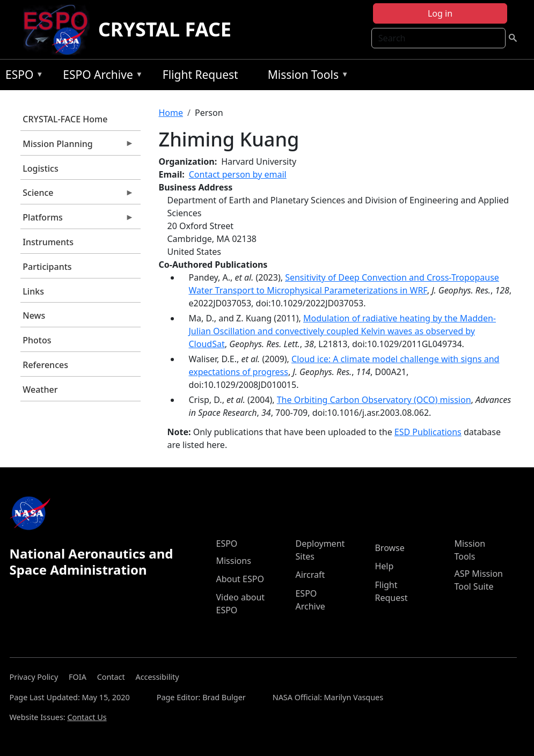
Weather (40, 390)
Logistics (40, 168)
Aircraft (310, 575)
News (34, 315)
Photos (37, 340)
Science (77, 195)
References (45, 365)
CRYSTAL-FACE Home (65, 119)
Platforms (77, 220)
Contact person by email (238, 174)
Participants (47, 267)
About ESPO (240, 579)
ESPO (22, 76)
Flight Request (200, 75)
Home (171, 113)
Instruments (48, 242)
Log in (440, 13)
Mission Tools (306, 76)
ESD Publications (428, 432)
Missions (233, 561)
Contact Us (87, 717)
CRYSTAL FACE (165, 29)
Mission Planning (77, 146)
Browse (389, 548)
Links (33, 291)
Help (384, 566)
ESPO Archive (100, 76)
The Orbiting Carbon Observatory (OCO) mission (374, 400)
